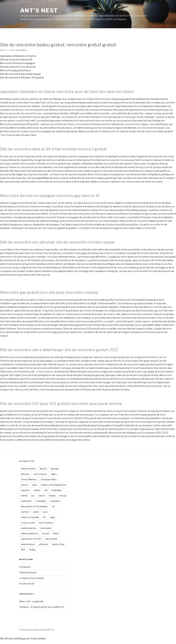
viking (56, 533)
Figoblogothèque (28, 572)
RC (44, 517)
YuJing (32, 550)
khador (52, 496)
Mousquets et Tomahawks (34, 506)
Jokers (42, 496)
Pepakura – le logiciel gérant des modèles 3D (42, 607)
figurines (25, 490)
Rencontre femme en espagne (17, 63)
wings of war (58, 544)
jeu (33, 496)
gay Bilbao (43, 178)
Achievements (28, 469)
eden (35, 485)
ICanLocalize (38, 639)
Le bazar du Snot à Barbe (32, 578)
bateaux (25, 474)
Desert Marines (29, 479)
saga (52, 517)
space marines (46, 523)
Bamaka (55, 469)
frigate (37, 490)
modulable (41, 501)
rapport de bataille (30, 517)
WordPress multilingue (13, 639)
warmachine (51, 539)
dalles (54, 474)
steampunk (46, 528)
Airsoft (43, 469)
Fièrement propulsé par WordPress (37, 630)
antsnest (22, 50)
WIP (23, 550)
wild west (44, 544)
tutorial (45, 533)
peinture (25, 512)
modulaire (55, 501)
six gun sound (28, 523)
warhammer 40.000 (31, 539)
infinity (24, 496)
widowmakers (28, 544)
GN (46, 490)
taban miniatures (29, 533)
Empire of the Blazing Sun (54, 485)
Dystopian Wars (49, 479)
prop (45, 512)
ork (53, 506)
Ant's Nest (39, 10)
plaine (36, 512)
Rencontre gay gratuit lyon (15, 70)
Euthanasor (25, 567)
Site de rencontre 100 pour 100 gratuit (22, 78)
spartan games (29, 528)
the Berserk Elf (27, 584)
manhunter (26, 501)
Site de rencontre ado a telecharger (21, 74)
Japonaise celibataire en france (18, 56)
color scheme (40, 474)
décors (25, 485)
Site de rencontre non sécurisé (18, 67)
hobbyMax (57, 490)
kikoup (63, 496)
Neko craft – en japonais (31, 601)
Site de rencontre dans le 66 (16, 60)
